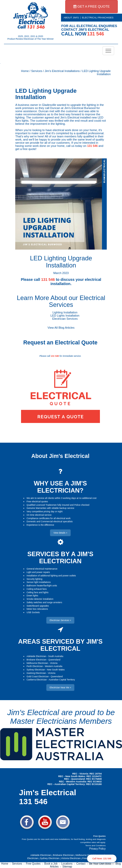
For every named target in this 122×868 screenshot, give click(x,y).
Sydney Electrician (36, 670)
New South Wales (56, 670)
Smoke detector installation (40, 599)
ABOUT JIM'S (71, 18)
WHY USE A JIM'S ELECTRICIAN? (60, 487)
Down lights (32, 596)
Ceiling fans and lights (37, 592)
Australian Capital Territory (62, 680)
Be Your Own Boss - (102, 864)
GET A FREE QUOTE (92, 6)
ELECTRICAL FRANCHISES (98, 18)
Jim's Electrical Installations (62, 71)
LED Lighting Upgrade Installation (46, 94)
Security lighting (34, 579)
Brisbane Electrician (36, 660)
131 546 (92, 146)
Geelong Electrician (36, 673)
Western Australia (53, 666)
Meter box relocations (37, 609)
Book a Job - (53, 864)
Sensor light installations (39, 582)
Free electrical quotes (37, 502)
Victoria (54, 663)
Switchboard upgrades (38, 606)
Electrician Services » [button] (60, 620)
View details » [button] (60, 533)
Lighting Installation (65, 312)
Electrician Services (65, 319)
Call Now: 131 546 (102, 859)
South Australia (56, 656)
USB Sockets (33, 612)
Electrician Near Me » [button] (60, 688)
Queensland (54, 660)
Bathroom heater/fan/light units (42, 586)
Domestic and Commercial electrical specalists (50, 521)
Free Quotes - (35, 864)
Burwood (90, 108)
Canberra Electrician (37, 680)
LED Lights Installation (65, 316)
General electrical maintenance (42, 569)
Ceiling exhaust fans (37, 589)
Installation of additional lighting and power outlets (51, 576)
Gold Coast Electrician (38, 676)
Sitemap (67, 867)
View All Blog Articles (61, 328)
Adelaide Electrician (36, 656)
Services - (19, 864)
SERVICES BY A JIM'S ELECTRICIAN (60, 557)
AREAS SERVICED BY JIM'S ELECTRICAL (60, 645)
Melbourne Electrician (37, 663)
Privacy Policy (98, 849)
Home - (7, 864)
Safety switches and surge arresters (44, 602)
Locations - (69, 864)
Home (25, 71)
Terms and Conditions (95, 846)
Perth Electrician (35, 666)
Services (37, 71)
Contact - (83, 864)
